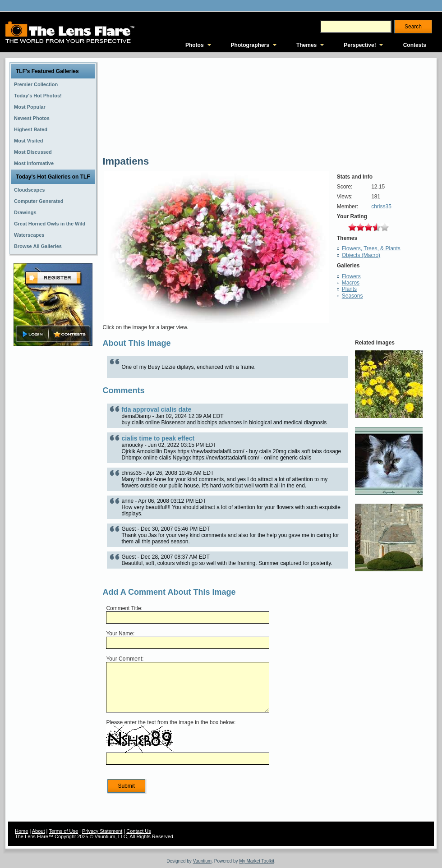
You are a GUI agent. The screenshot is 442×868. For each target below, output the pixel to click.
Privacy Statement (102, 831)
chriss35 (381, 207)
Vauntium (203, 861)
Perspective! (360, 45)
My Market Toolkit (257, 861)
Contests (415, 45)
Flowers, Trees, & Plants (371, 248)
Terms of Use (63, 831)
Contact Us (138, 831)
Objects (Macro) (361, 255)
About (39, 831)
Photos (195, 45)
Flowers (351, 276)
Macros (351, 283)
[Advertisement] (53, 490)
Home (21, 831)
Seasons (352, 296)
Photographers (250, 45)
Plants (349, 289)
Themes (306, 45)
